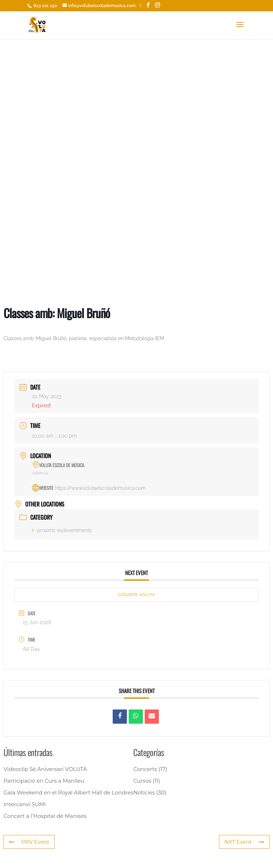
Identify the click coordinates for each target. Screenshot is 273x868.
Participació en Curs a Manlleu (44, 781)
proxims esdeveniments (62, 530)
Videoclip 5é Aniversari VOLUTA (45, 769)
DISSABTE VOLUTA (136, 595)
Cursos (142, 781)
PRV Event (29, 842)
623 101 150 (45, 6)
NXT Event (244, 842)
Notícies (144, 792)
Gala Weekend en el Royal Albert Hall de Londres (68, 792)
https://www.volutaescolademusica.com (100, 488)
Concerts (145, 769)
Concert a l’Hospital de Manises (45, 816)
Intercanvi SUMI (25, 804)
